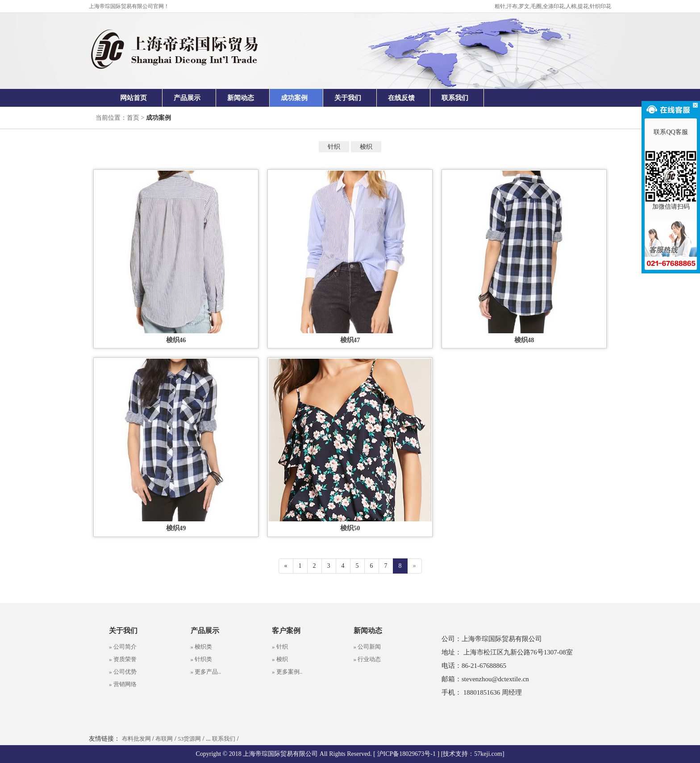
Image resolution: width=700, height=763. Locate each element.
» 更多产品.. (206, 672)
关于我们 (348, 98)
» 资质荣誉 (123, 659)
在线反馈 (401, 98)
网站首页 (133, 98)
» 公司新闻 (367, 647)
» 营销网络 (123, 684)
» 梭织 (280, 659)
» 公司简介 (123, 647)
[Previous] (286, 566)
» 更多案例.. (287, 672)
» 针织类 (202, 659)
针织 (334, 147)
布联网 (164, 739)
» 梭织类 (202, 647)
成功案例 (294, 98)
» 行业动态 (367, 659)
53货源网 (189, 739)
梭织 (366, 147)
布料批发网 (136, 739)
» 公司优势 (123, 672)
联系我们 (455, 98)
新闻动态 (241, 98)
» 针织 (280, 647)
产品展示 (187, 98)
